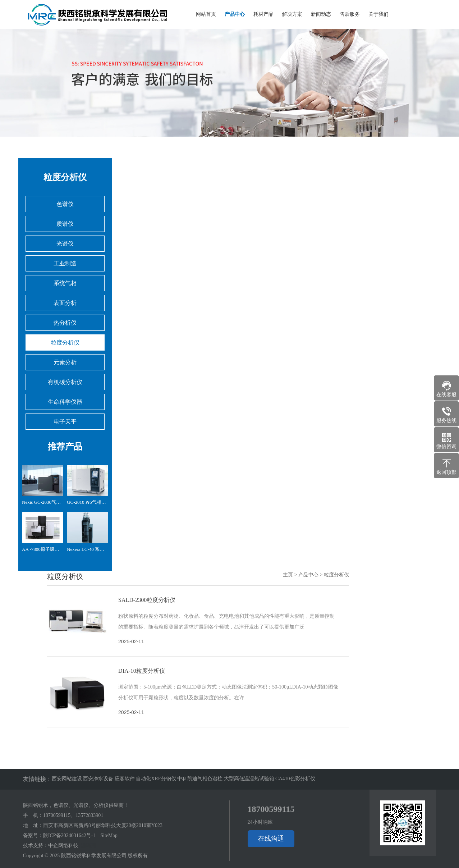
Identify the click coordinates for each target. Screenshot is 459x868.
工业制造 (65, 263)
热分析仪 (65, 323)
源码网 (88, 846)
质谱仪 (65, 224)
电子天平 (65, 422)
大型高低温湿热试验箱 (250, 779)
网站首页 (206, 14)
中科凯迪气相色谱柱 (201, 779)
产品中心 (235, 14)
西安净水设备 (99, 779)
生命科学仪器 (65, 402)
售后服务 (350, 14)
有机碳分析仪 (65, 382)
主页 (288, 575)
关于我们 (378, 14)
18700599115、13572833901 (73, 815)
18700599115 (271, 809)
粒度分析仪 (65, 342)
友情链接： (37, 779)
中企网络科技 (63, 846)
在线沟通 (271, 839)
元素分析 (65, 362)
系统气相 (65, 283)
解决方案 (292, 14)
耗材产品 (263, 14)
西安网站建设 (68, 779)
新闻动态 (321, 14)
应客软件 (125, 779)
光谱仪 (65, 244)
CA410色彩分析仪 (295, 779)
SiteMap (109, 835)
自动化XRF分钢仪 (157, 779)
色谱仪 (65, 204)
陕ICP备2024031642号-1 (69, 835)
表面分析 (65, 303)
